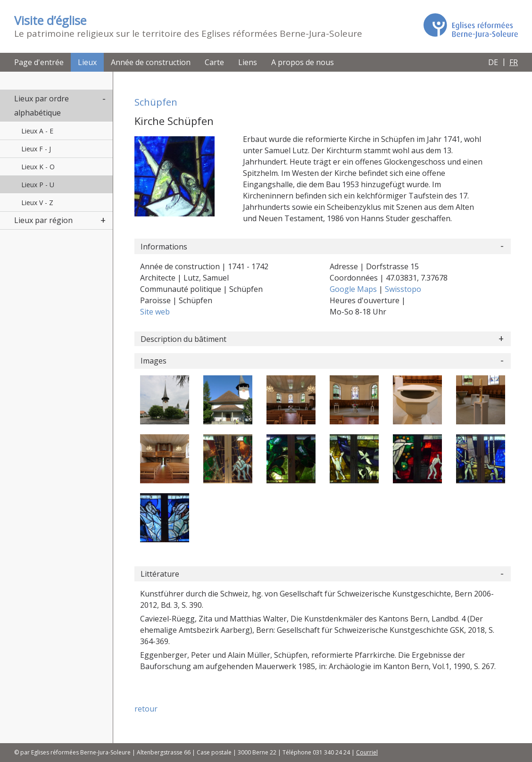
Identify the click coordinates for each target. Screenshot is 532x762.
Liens (248, 62)
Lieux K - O (38, 167)
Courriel (367, 752)
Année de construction (151, 62)
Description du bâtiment (183, 339)
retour (146, 709)
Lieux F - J (36, 149)
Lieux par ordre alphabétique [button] (42, 106)
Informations (164, 247)
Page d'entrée (39, 62)
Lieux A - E (37, 131)
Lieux (87, 62)
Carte (214, 62)
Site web (155, 312)
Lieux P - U (38, 185)
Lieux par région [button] (43, 220)
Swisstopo (403, 289)
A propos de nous (303, 62)
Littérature (160, 574)
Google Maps (354, 289)
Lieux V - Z (37, 203)
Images (154, 361)
